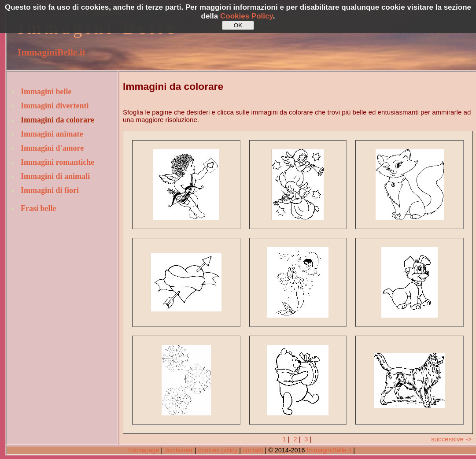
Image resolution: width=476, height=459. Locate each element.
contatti (253, 450)
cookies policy (218, 450)
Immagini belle (46, 92)
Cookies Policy (247, 16)
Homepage (144, 450)
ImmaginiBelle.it (52, 52)
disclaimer (179, 450)
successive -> (451, 439)
